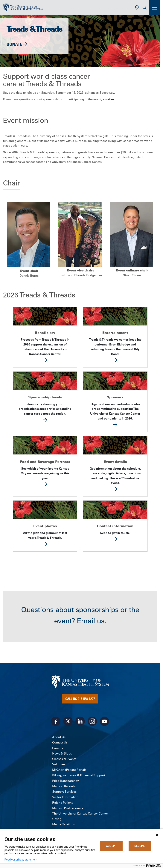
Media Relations (64, 824)
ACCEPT (111, 846)
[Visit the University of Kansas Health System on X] (68, 721)
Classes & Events (64, 759)
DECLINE (140, 846)
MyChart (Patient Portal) (69, 770)
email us (109, 99)
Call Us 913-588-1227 (80, 699)
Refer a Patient (62, 803)
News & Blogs (62, 753)
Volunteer (59, 764)
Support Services (64, 792)
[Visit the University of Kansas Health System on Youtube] (104, 721)
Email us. (92, 621)
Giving (57, 819)
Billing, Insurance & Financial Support (79, 775)
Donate (14, 44)
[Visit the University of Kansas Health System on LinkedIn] (80, 721)
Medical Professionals (68, 808)
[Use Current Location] (137, 8)
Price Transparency (65, 781)
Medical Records (64, 786)
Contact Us (60, 742)
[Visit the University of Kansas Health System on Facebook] (56, 721)
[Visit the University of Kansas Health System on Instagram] (92, 721)
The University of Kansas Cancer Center (80, 813)
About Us (59, 737)
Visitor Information (65, 797)
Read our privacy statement (21, 860)
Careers (58, 748)
